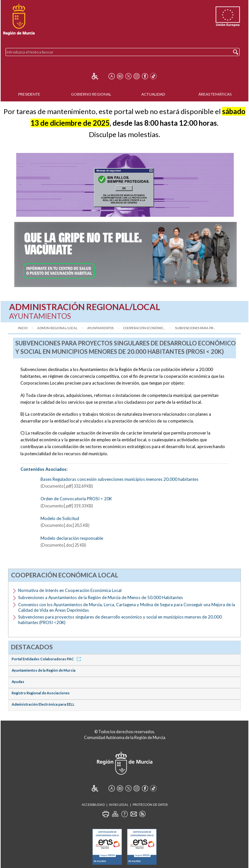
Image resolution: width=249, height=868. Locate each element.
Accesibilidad (93, 805)
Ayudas (18, 682)
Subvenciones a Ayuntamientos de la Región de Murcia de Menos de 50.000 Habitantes (101, 597)
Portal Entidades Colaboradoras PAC (47, 659)
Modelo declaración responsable (72, 538)
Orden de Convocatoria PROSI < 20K (76, 499)
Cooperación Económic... (144, 328)
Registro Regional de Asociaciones (41, 693)
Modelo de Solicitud (60, 518)
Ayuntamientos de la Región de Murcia (44, 670)
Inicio (23, 328)
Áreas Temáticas (215, 94)
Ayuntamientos (100, 328)
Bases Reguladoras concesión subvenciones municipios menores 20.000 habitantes (119, 479)
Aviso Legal (119, 805)
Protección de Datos (150, 805)
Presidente (29, 94)
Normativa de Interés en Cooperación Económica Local (70, 590)
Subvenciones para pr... (195, 328)
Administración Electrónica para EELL (43, 704)
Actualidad (153, 94)
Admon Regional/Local (57, 328)
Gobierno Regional (91, 94)
